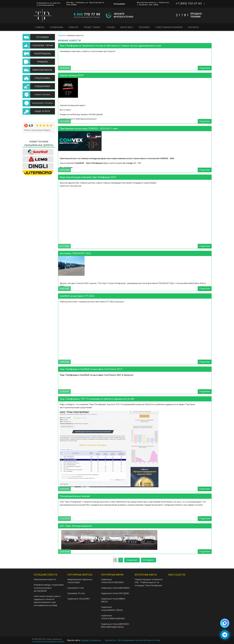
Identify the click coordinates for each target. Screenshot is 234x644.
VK (171, 581)
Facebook (181, 588)
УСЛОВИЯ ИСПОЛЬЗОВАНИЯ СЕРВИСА (48, 642)
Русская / (85, 640)
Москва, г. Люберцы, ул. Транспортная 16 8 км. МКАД (85, 4)
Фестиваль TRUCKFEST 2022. (76, 253)
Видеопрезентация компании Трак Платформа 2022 (88, 177)
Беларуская (96, 640)
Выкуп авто (127, 27)
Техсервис (144, 27)
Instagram (171, 588)
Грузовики (42, 37)
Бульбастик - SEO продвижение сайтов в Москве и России (133, 640)
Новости (73, 27)
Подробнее (205, 68)
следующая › (132, 560)
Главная (40, 27)
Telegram (181, 581)
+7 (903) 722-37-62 (189, 3)
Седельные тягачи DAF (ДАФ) (115, 593)
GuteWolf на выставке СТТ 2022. (77, 296)
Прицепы (42, 62)
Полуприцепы (42, 54)
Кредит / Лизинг (92, 27)
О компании (56, 27)
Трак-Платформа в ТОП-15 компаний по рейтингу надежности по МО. (97, 399)
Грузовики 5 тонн (76, 588)
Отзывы (111, 27)
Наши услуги (42, 111)
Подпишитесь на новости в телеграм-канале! (48, 3)
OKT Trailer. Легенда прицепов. (76, 526)
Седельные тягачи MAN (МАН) (115, 588)
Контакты (193, 27)
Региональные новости (45, 579)
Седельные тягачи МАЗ (78, 599)
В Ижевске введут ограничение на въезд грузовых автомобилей (49, 588)
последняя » (149, 560)
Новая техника (42, 95)
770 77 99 (87, 14)
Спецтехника (42, 78)
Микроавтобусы (42, 70)
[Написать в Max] (225, 623)
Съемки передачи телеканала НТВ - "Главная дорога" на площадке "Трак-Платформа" (149, 582)
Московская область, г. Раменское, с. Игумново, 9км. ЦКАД (153, 4)
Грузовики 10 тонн (76, 593)
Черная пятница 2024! (72, 75)
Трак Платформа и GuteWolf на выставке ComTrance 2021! (91, 369)
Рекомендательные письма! (75, 496)
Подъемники (42, 86)
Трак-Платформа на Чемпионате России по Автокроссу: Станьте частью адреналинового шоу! (111, 46)
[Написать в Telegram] (225, 635)
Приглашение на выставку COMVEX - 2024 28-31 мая (89, 129)
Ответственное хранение (169, 27)
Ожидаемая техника (42, 103)
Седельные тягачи (42, 45)
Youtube (191, 581)
